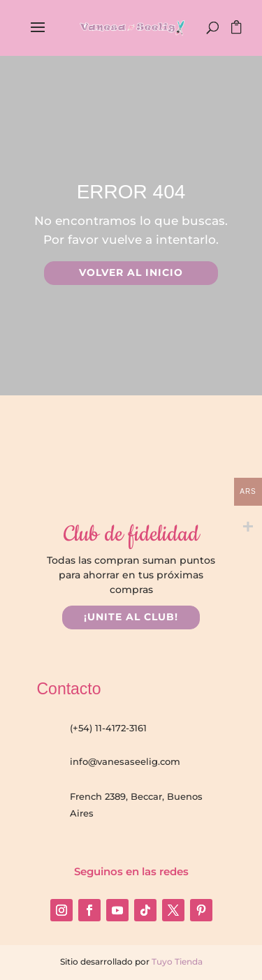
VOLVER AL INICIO (131, 272)
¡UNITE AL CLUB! (131, 617)
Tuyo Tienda (176, 961)
